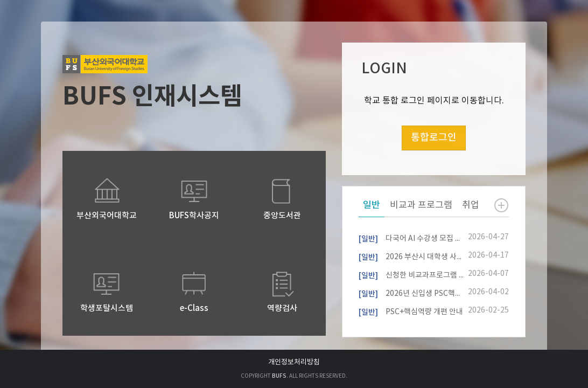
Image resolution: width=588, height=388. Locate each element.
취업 (471, 205)
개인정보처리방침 (294, 362)
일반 (372, 205)
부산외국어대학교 (107, 216)
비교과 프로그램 (421, 205)
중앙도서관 (282, 216)
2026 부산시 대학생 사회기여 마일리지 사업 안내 (411, 256)
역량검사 (282, 309)
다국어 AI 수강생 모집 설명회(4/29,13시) (411, 238)
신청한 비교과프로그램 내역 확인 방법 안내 (411, 274)
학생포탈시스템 (107, 309)
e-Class (194, 309)
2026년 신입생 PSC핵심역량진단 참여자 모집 (411, 293)
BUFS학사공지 (194, 216)
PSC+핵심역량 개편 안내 (411, 311)
